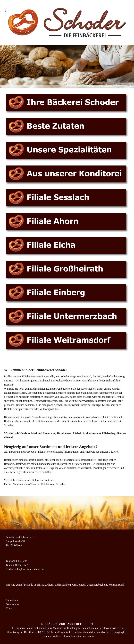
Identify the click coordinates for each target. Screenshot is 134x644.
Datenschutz (12, 604)
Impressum (12, 600)
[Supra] (67, 22)
